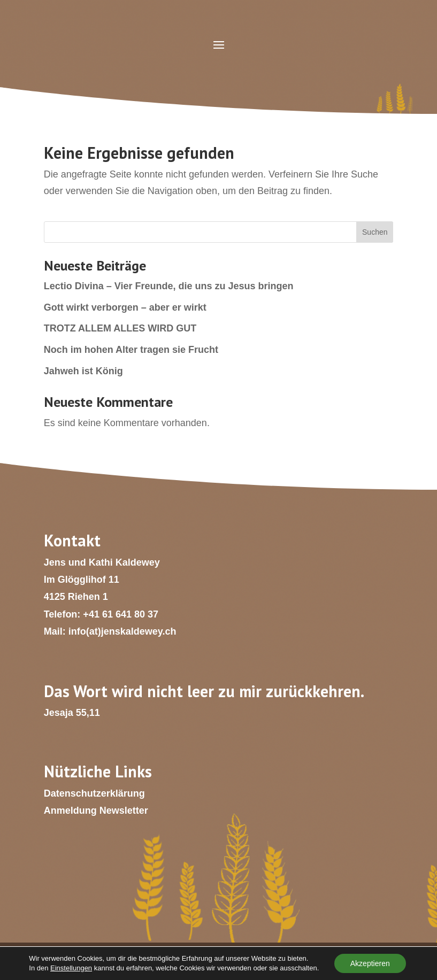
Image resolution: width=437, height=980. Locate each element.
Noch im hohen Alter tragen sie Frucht (131, 350)
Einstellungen (71, 968)
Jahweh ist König (83, 371)
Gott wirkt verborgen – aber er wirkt (125, 307)
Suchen (375, 232)
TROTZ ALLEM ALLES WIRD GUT (120, 328)
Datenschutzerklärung (94, 793)
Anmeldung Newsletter (96, 811)
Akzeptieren (370, 963)
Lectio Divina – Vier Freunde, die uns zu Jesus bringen (169, 286)
